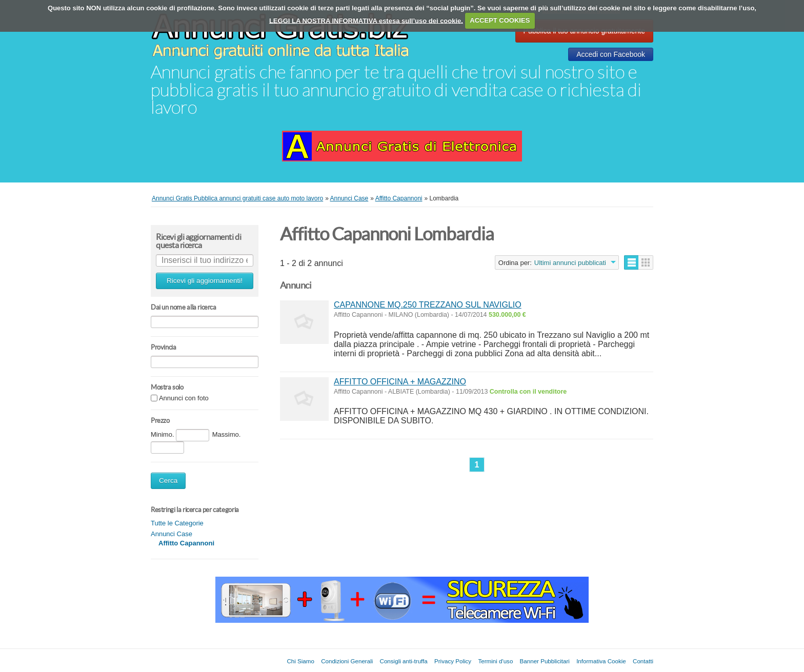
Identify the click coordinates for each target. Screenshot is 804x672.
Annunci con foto (184, 399)
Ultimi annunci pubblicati (570, 263)
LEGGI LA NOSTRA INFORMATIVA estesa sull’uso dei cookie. (366, 20)
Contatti (643, 661)
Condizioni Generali (347, 661)
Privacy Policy (453, 661)
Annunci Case (172, 534)
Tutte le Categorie (177, 523)
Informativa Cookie (601, 661)
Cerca (168, 481)
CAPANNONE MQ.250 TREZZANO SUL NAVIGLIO (428, 305)
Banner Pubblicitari (545, 661)
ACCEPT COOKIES (500, 20)
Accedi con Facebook (611, 54)
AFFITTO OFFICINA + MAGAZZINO (400, 382)
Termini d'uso (495, 661)
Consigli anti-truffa (404, 661)
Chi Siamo (300, 661)
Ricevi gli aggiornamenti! (205, 281)
